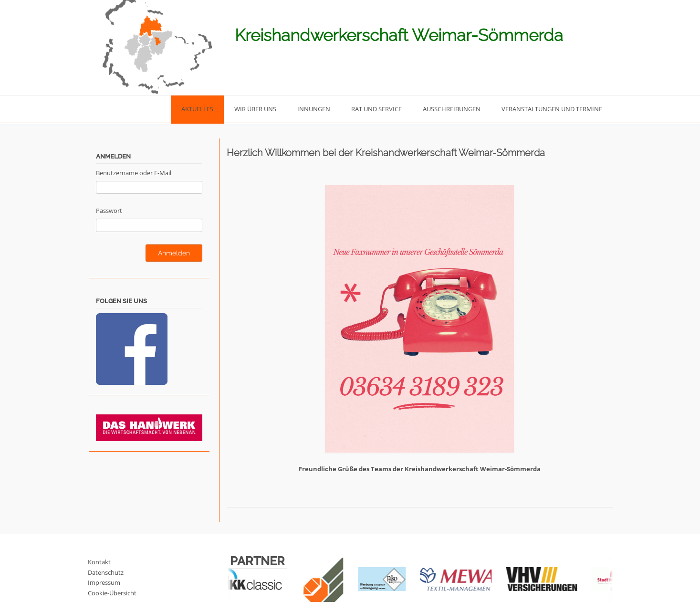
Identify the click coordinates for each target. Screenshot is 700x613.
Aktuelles (197, 109)
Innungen (314, 109)
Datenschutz (106, 572)
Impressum (104, 582)
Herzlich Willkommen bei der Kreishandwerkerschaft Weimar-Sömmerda (386, 153)
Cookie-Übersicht (112, 593)
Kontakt (99, 562)
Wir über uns (255, 109)
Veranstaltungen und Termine (552, 109)
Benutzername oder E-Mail (134, 173)
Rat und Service (376, 109)
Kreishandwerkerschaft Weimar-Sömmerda (399, 35)
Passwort (109, 211)
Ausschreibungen (452, 109)
